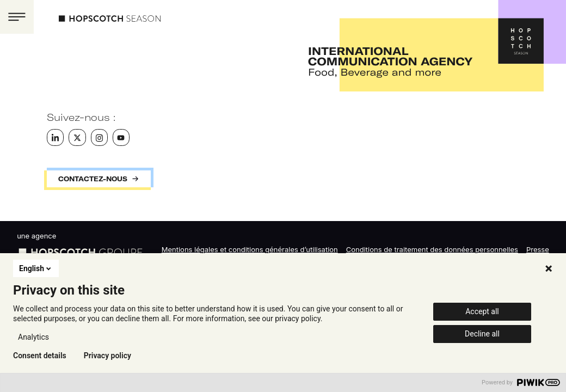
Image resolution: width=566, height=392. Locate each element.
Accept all (482, 311)
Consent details (40, 356)
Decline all (482, 334)
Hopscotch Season (110, 19)
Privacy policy (107, 356)
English (36, 268)
